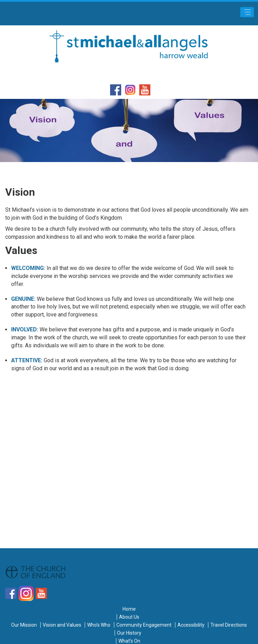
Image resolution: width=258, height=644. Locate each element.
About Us (129, 617)
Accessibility (191, 625)
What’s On (129, 641)
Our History (129, 633)
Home (129, 609)
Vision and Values (62, 625)
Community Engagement (144, 625)
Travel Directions (229, 625)
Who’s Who (99, 625)
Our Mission (24, 625)
